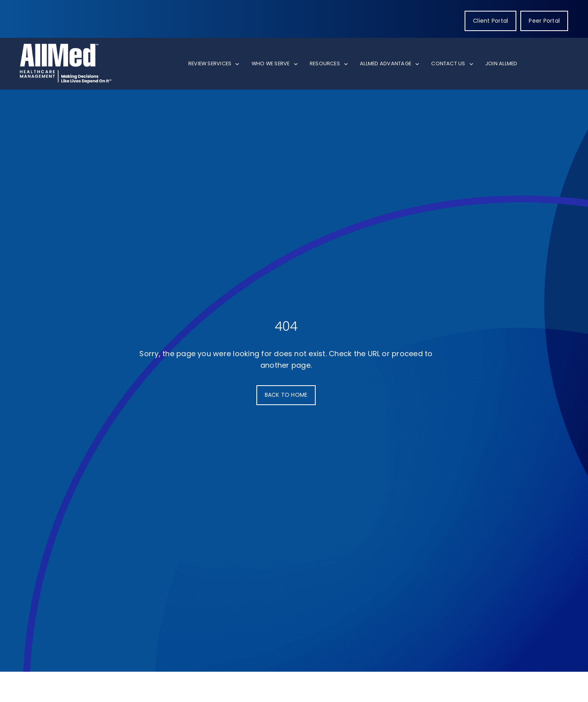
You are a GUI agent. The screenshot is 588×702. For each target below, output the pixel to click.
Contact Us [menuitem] (448, 63)
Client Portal (490, 21)
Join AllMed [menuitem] (501, 63)
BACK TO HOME (286, 395)
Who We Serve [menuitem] (271, 63)
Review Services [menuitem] (210, 63)
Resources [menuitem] (325, 63)
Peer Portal (544, 21)
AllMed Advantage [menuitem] (386, 63)
